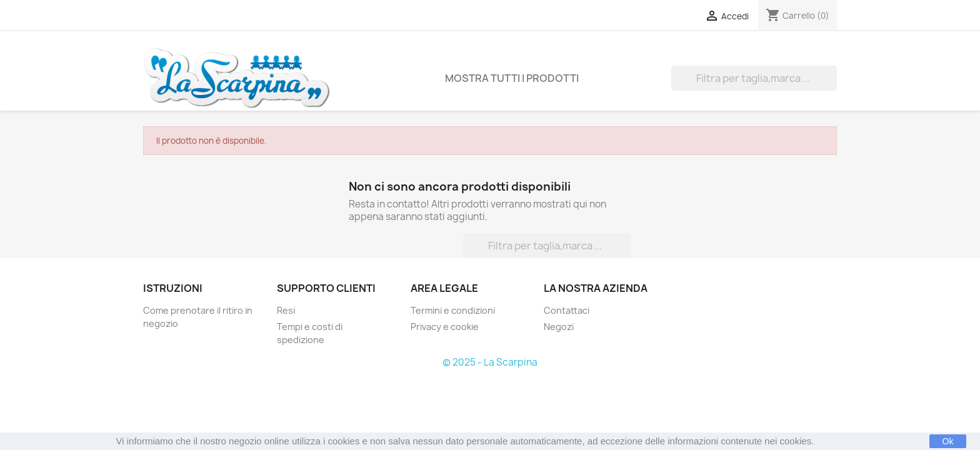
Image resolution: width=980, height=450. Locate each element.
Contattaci (567, 310)
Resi (286, 310)
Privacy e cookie (445, 327)
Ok (948, 441)
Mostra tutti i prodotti (512, 78)
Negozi (559, 327)
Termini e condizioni (453, 310)
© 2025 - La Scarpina (490, 362)
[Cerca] (754, 78)
